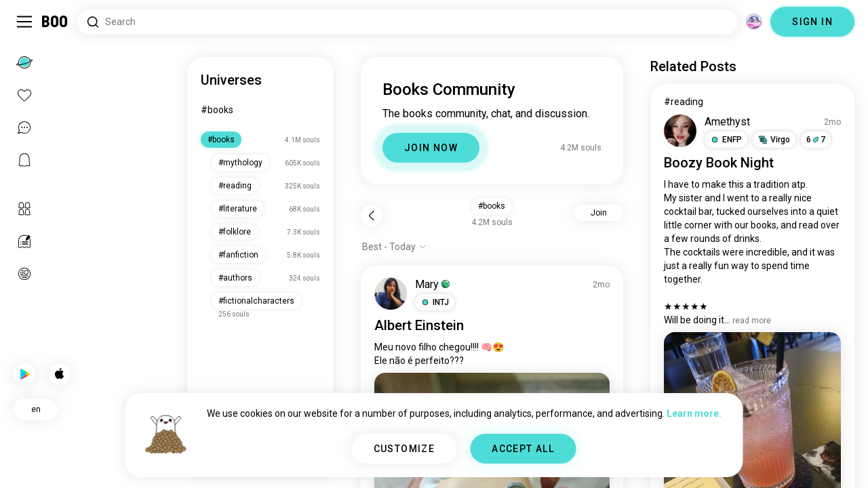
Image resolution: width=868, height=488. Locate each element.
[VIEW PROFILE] (391, 293)
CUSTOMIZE (405, 449)
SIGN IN (812, 22)
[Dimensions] (754, 22)
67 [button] (816, 140)
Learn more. (694, 413)
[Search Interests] (407, 22)
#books (217, 110)
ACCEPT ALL (523, 449)
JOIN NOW (431, 148)
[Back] (372, 216)
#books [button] (492, 206)
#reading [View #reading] (684, 102)
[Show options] (394, 247)
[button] (435, 302)
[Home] (55, 22)
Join (599, 213)
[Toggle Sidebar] (24, 22)
